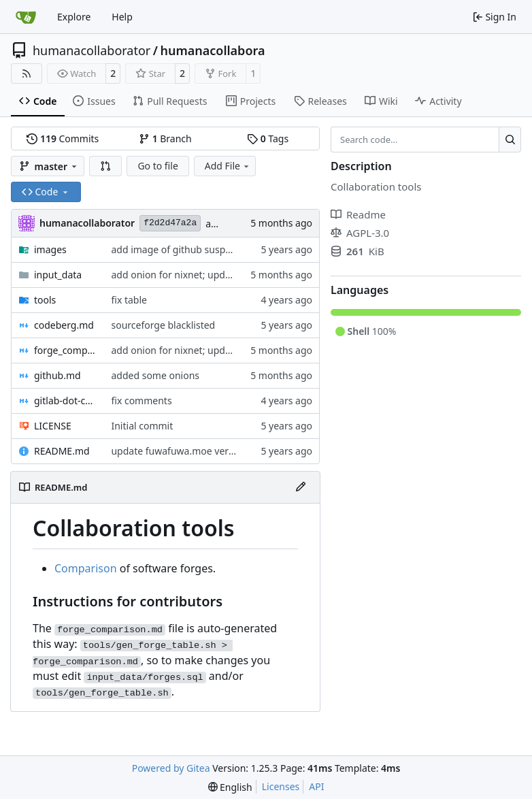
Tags (268, 138)
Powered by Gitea (171, 768)
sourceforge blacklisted (163, 325)
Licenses (281, 786)
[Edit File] (301, 487)
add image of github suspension (183, 249)
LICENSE (53, 426)
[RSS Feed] (27, 74)
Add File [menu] (228, 166)
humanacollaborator (92, 50)
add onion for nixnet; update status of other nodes (224, 275)
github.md (57, 375)
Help (122, 17)
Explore (74, 17)
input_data (58, 275)
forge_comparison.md (66, 350)
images (50, 249)
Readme (358, 214)
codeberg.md (64, 325)
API (316, 786)
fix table (129, 300)
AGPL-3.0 (360, 233)
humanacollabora (212, 50)
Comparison (86, 568)
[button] (105, 166)
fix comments (141, 401)
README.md (62, 451)
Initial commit (142, 426)
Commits (63, 138)
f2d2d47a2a (170, 223)
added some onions (155, 375)
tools (45, 300)
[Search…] (510, 140)
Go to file (157, 166)
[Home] (26, 17)
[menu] (230, 787)
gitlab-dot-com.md (66, 401)
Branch (165, 138)
